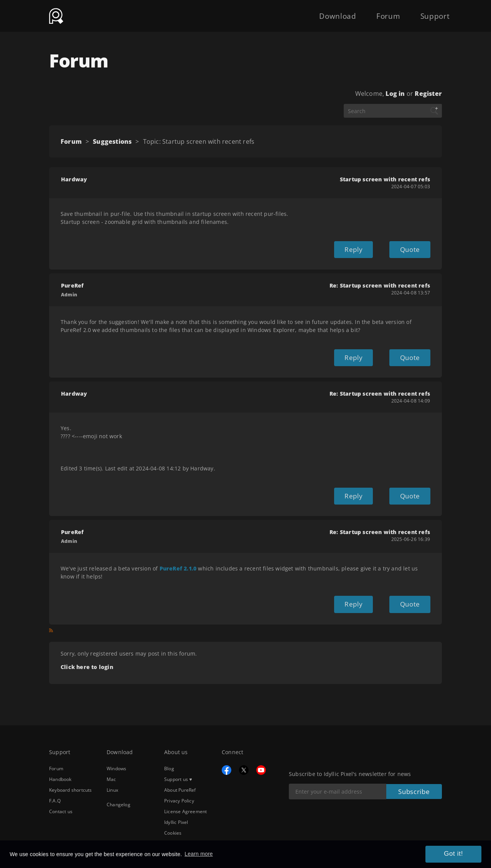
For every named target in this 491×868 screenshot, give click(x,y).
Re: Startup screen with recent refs (380, 283)
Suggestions (112, 141)
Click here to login (87, 655)
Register (428, 94)
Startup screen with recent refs (385, 179)
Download (315, 12)
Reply (364, 248)
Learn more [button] (199, 855)
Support (431, 12)
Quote (413, 248)
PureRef (72, 283)
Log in (395, 94)
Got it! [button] (458, 856)
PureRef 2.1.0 (178, 560)
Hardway (74, 179)
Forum (375, 12)
